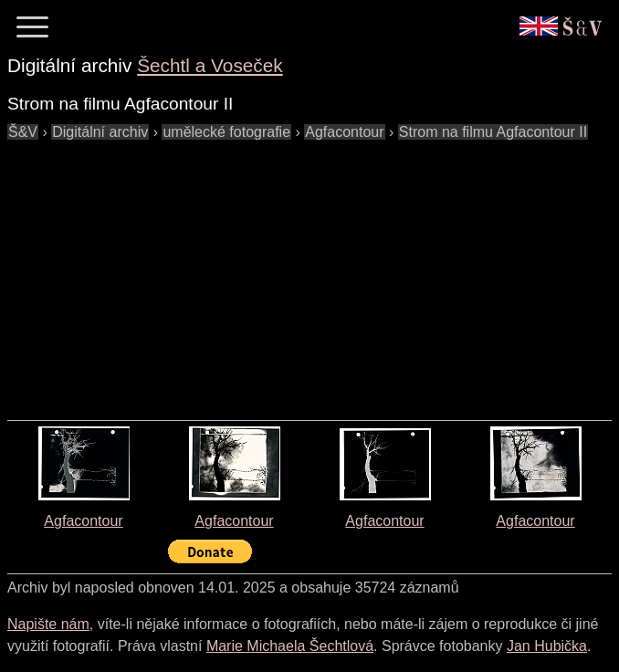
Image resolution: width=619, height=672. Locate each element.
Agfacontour (83, 521)
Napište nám (48, 624)
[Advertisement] (313, 271)
